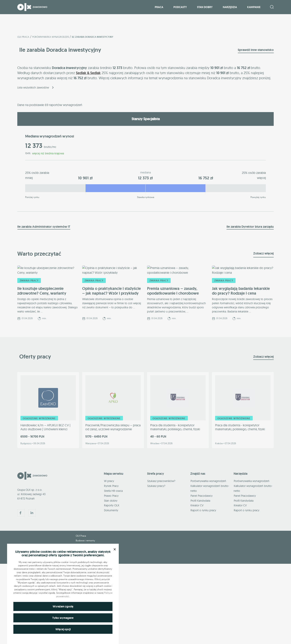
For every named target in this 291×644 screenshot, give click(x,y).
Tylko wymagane (63, 618)
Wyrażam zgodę (63, 606)
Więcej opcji (63, 629)
